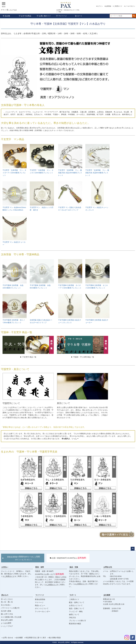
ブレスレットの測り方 (77, 621)
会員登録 (108, 6)
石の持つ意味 (6, 611)
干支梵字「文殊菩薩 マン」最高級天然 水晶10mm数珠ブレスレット (70, 173)
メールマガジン (130, 6)
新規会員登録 (40, 599)
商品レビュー (40, 605)
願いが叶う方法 (7, 614)
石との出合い (6, 605)
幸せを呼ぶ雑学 (7, 620)
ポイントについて (42, 608)
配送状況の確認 (75, 624)
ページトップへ (133, 549)
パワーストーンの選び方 (10, 608)
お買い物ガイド (44, 16)
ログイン (100, 6)
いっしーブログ (7, 626)
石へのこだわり (7, 599)
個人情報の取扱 (55, 638)
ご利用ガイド (118, 6)
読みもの (5, 595)
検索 (134, 16)
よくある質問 (6, 623)
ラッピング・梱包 (76, 611)
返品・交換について (77, 608)
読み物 (6, 16)
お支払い (5, 567)
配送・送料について (77, 602)
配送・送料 (40, 567)
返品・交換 (74, 567)
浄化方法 (72, 618)
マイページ (61, 16)
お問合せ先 (108, 567)
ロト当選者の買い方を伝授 (11, 617)
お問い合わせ (8, 638)
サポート (73, 595)
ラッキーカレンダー (43, 611)
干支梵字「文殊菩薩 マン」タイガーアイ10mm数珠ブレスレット (14, 173)
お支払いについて (76, 605)
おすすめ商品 (25, 16)
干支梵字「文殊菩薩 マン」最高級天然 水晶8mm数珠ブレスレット (97, 173)
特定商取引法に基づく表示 (36, 638)
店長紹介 (115, 611)
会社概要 (107, 595)
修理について (74, 614)
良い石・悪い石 (7, 602)
